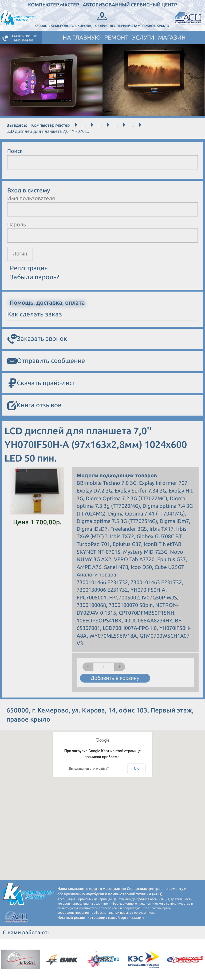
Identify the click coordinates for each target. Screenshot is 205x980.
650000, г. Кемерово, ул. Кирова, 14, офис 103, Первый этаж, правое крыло (102, 19)
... (84, 125)
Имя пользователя (31, 198)
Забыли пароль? (35, 277)
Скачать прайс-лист (41, 383)
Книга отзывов (34, 406)
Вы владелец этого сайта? (89, 769)
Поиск (15, 151)
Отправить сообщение (46, 361)
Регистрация (29, 268)
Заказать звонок (37, 339)
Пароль (17, 224)
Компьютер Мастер (50, 125)
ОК (137, 768)
